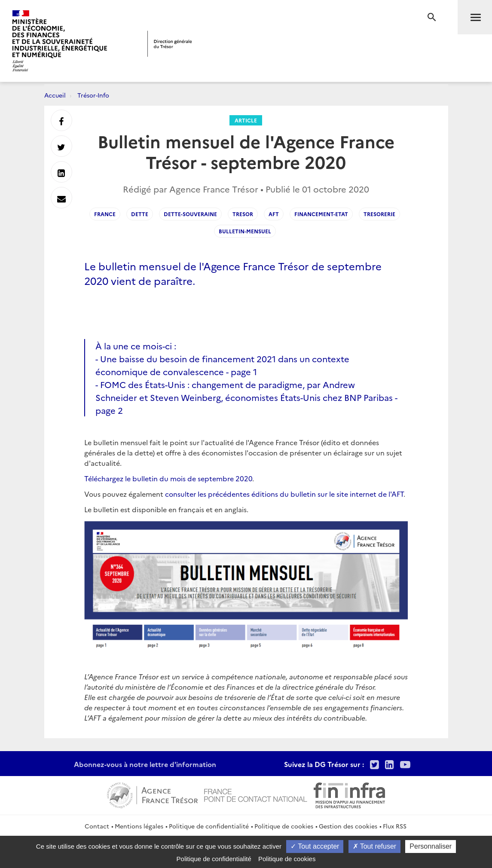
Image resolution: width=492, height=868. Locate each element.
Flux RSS (395, 826)
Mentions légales (139, 826)
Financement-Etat (321, 214)
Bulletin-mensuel (245, 231)
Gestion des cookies (348, 826)
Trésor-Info (93, 95)
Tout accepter (315, 846)
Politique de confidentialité (209, 826)
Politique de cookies (284, 826)
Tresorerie (379, 214)
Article (246, 120)
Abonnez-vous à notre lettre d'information (145, 764)
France (105, 214)
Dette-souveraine (190, 214)
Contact (97, 826)
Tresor (243, 214)
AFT (274, 214)
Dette (140, 214)
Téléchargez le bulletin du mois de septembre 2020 (168, 478)
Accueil (55, 95)
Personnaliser (431, 846)
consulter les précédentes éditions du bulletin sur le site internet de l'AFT (284, 494)
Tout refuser (375, 846)
